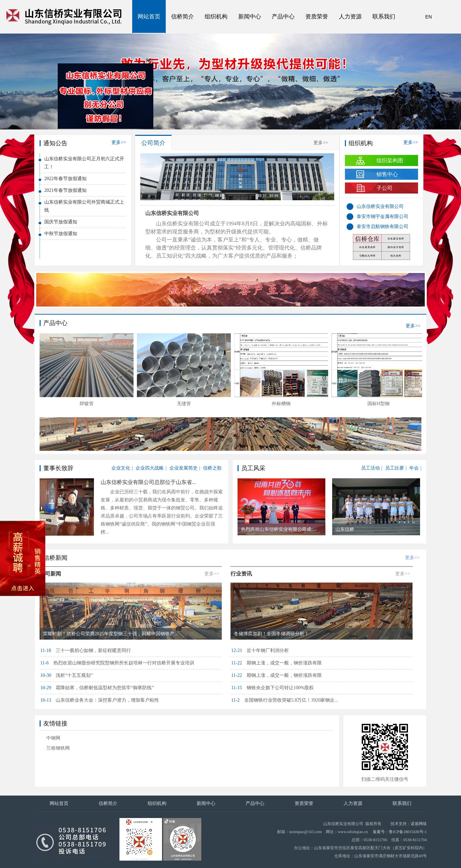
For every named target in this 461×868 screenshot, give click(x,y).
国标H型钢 (378, 404)
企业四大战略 (150, 468)
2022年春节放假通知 (65, 179)
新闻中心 (250, 17)
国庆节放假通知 (61, 222)
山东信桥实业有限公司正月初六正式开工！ (84, 163)
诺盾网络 (419, 824)
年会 (414, 468)
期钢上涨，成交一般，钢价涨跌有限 (276, 663)
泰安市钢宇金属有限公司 (382, 216)
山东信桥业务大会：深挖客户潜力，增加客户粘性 (100, 700)
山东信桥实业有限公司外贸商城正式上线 (84, 206)
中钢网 (53, 738)
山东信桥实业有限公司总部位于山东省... (148, 482)
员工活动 (370, 468)
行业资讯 (241, 574)
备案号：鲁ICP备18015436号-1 (400, 832)
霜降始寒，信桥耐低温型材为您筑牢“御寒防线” (97, 688)
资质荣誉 (317, 17)
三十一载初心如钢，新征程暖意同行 (86, 650)
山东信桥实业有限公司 (172, 213)
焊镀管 (87, 404)
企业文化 (121, 468)
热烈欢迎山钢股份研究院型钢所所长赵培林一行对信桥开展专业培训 (117, 663)
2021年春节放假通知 (65, 190)
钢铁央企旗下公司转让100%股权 (272, 688)
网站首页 (149, 17)
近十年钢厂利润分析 (260, 650)
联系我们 (384, 17)
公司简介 (153, 143)
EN (429, 17)
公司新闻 (50, 574)
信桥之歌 (212, 468)
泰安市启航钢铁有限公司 (382, 227)
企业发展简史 (184, 468)
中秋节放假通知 (61, 234)
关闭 (151, 62)
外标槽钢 (281, 404)
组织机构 (216, 17)
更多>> (119, 142)
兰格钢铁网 (58, 748)
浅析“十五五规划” (67, 675)
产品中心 (283, 17)
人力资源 (350, 17)
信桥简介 (183, 17)
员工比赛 (395, 468)
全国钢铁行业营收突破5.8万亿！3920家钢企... (285, 700)
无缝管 (184, 404)
